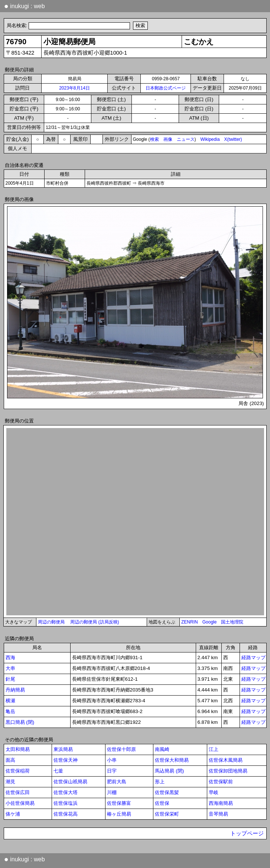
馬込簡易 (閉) (169, 771)
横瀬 (10, 701)
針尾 (10, 679)
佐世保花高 (66, 814)
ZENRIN (190, 622)
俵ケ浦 (13, 814)
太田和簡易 (18, 749)
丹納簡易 (15, 690)
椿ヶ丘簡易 (119, 814)
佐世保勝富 (119, 803)
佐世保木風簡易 (226, 760)
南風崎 (162, 749)
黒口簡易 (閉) (20, 722)
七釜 (58, 771)
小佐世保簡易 (20, 803)
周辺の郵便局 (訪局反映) (95, 622)
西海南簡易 (221, 803)
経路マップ (253, 658)
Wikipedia (210, 139)
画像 (168, 139)
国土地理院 (232, 622)
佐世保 (162, 803)
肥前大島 (117, 782)
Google (210, 622)
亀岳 (10, 711)
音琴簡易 (218, 814)
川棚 (112, 792)
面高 (10, 760)
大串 (10, 668)
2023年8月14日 (74, 88)
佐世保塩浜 (66, 803)
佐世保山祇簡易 (70, 782)
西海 (10, 658)
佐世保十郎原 (121, 749)
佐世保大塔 (66, 792)
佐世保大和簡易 (172, 760)
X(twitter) (233, 139)
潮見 (10, 782)
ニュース (186, 139)
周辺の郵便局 (51, 622)
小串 (112, 760)
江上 (214, 749)
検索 (154, 139)
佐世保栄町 (167, 814)
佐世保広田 (18, 792)
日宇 (112, 771)
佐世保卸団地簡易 (228, 771)
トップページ (247, 833)
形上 (160, 782)
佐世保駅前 (221, 782)
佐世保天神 (66, 760)
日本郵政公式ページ (166, 88)
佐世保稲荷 (18, 771)
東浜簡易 (63, 749)
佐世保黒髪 (167, 792)
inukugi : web (25, 6)
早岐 (214, 792)
